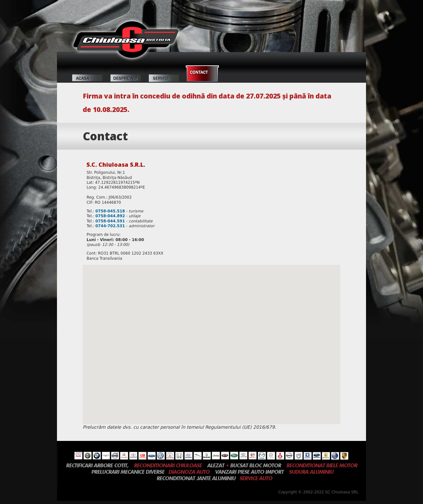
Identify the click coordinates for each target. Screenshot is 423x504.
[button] (211, 338)
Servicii (164, 74)
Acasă (87, 74)
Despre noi (126, 74)
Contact (202, 74)
